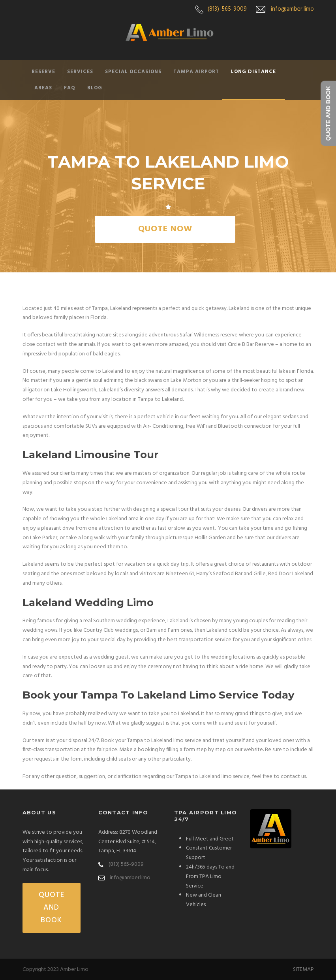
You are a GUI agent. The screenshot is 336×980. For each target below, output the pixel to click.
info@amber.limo (292, 9)
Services (80, 72)
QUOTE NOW (165, 229)
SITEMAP (303, 970)
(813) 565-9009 (126, 864)
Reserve (43, 72)
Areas (43, 88)
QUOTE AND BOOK (52, 908)
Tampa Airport (196, 72)
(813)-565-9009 (227, 9)
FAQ (70, 88)
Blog (95, 88)
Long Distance (253, 72)
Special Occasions (133, 72)
